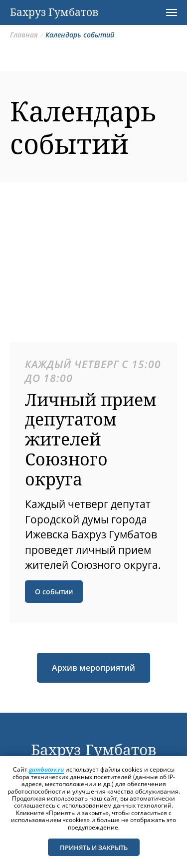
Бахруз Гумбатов (94, 749)
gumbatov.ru (46, 769)
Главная (24, 35)
